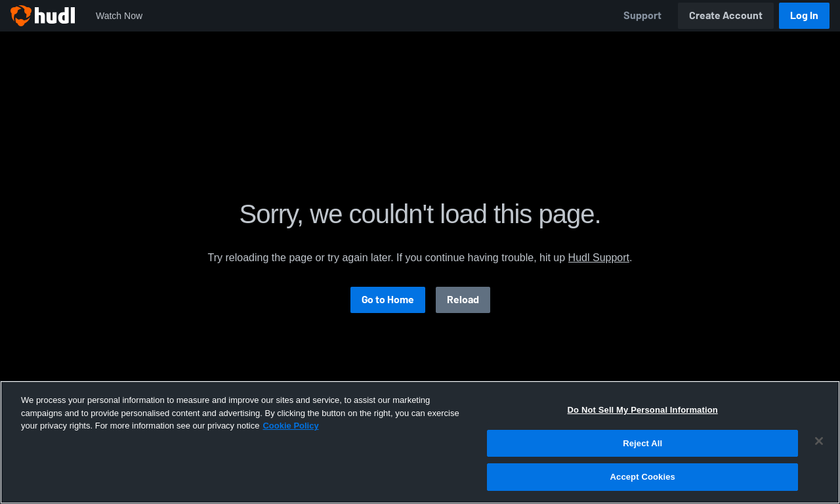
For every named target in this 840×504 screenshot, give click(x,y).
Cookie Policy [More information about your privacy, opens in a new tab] (290, 426)
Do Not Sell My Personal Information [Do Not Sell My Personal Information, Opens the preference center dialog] (643, 410)
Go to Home (388, 300)
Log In (804, 15)
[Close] (819, 441)
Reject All (642, 443)
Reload (463, 300)
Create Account (726, 15)
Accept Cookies (643, 477)
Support (642, 15)
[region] (420, 442)
